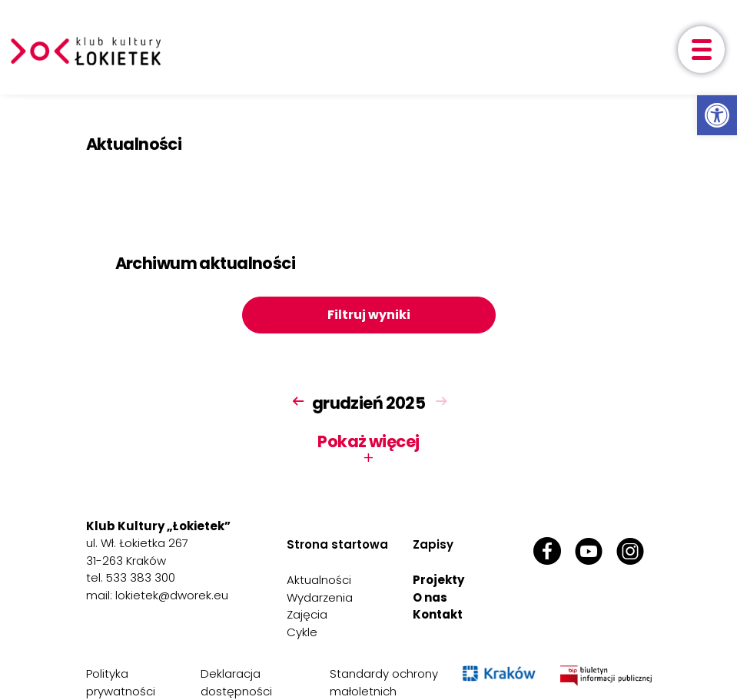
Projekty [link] (438, 580)
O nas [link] (430, 597)
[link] (717, 115)
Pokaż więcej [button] (368, 450)
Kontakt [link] (438, 614)
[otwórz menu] (701, 50)
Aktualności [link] (319, 580)
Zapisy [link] (433, 544)
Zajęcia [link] (307, 614)
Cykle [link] (302, 632)
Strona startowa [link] (337, 544)
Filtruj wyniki (369, 315)
